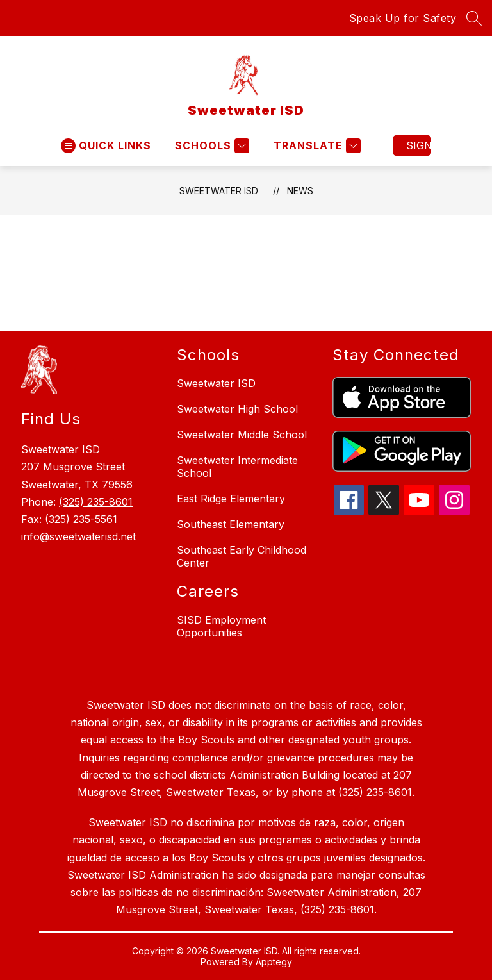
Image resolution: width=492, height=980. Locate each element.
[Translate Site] (316, 146)
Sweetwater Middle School (242, 435)
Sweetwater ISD (219, 191)
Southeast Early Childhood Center (242, 556)
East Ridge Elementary (231, 499)
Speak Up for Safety (403, 18)
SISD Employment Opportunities (221, 626)
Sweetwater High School (237, 409)
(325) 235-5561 (81, 519)
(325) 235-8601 (96, 502)
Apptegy (274, 962)
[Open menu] (106, 146)
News (300, 191)
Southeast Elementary (231, 524)
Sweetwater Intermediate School (237, 467)
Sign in (419, 145)
